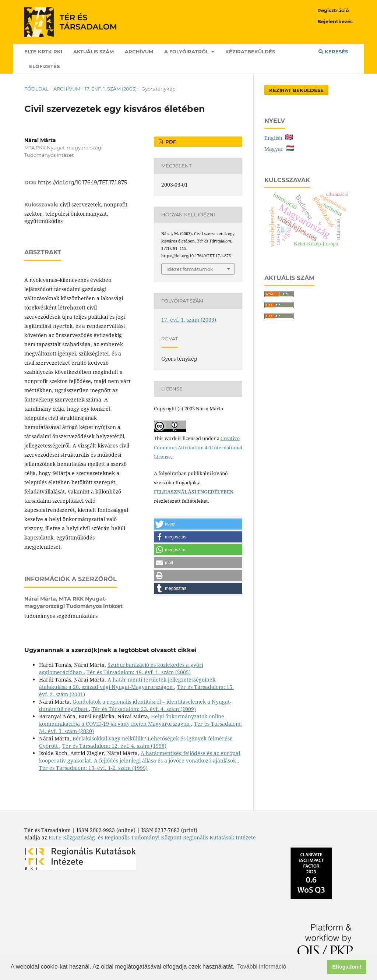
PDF (170, 142)
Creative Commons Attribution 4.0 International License (198, 447)
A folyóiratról (187, 52)
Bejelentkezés (335, 21)
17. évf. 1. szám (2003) (111, 89)
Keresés (333, 52)
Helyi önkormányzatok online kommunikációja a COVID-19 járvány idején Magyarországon (132, 720)
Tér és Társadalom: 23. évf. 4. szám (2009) (144, 709)
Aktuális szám (94, 52)
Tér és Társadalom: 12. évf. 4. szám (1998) (114, 746)
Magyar (279, 149)
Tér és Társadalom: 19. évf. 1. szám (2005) (139, 672)
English (279, 138)
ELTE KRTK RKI (43, 52)
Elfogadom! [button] (347, 967)
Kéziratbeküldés (250, 52)
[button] (198, 524)
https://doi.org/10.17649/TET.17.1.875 (82, 183)
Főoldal (36, 89)
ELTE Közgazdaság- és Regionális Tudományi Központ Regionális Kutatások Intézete (152, 837)
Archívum (139, 52)
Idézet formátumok (190, 269)
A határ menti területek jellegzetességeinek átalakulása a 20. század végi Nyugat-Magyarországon (127, 683)
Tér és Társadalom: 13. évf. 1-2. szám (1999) (93, 768)
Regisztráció (333, 10)
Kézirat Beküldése (296, 90)
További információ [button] (262, 967)
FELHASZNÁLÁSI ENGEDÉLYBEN (194, 492)
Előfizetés (44, 66)
